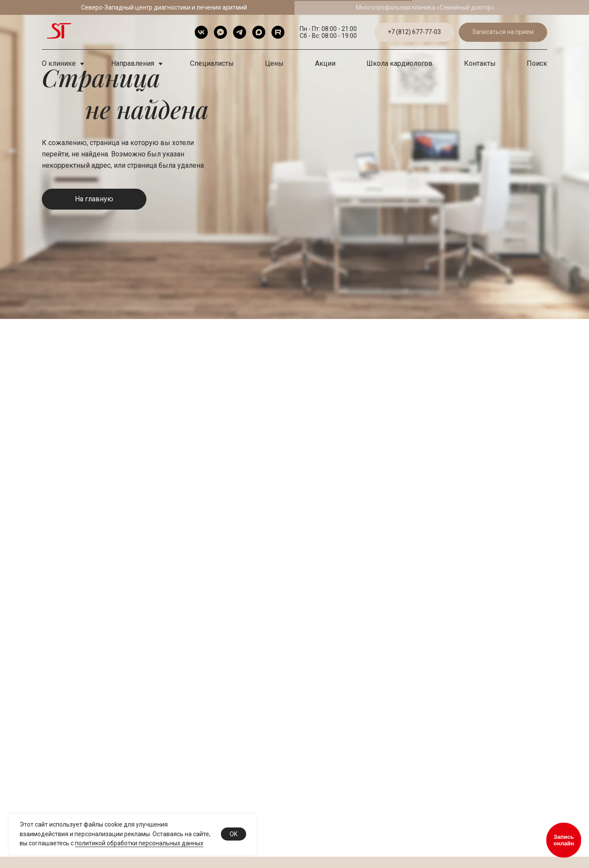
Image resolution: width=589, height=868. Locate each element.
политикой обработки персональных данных (139, 843)
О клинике (60, 63)
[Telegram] (240, 32)
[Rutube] (278, 32)
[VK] (201, 32)
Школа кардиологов (399, 63)
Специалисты (212, 63)
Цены (274, 63)
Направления (134, 63)
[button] (503, 32)
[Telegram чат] (220, 32)
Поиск (537, 63)
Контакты (480, 63)
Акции (325, 63)
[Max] (259, 32)
